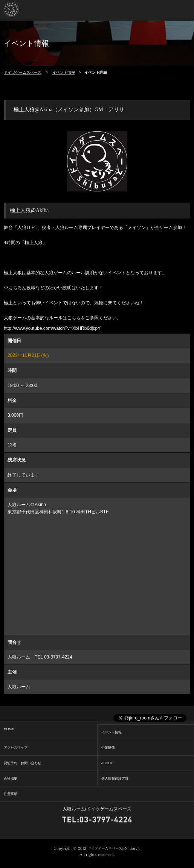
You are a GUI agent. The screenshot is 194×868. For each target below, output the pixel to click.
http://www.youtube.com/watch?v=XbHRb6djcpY (52, 328)
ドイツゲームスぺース (23, 72)
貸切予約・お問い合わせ (22, 763)
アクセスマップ (16, 748)
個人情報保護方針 (115, 778)
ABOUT (107, 763)
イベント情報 (64, 72)
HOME (9, 729)
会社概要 (11, 778)
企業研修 (108, 748)
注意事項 (11, 794)
